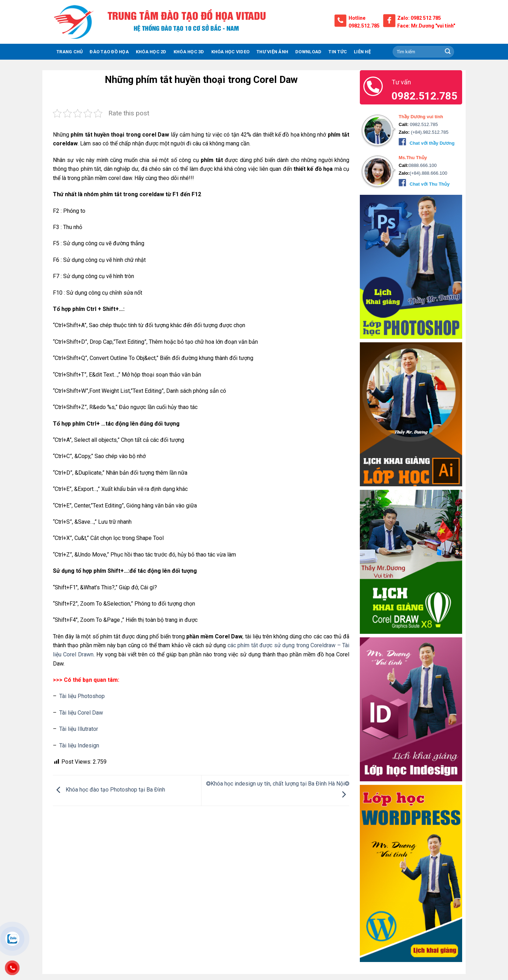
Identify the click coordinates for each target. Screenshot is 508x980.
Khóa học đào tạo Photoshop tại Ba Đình (109, 790)
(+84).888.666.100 (428, 173)
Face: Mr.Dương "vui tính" (426, 26)
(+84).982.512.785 (429, 132)
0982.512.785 (364, 26)
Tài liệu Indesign (79, 745)
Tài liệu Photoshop (82, 696)
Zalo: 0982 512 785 (419, 18)
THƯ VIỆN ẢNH (272, 52)
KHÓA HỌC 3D (189, 52)
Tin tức (338, 52)
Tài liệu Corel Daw (81, 713)
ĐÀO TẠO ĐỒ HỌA (109, 52)
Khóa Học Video (231, 52)
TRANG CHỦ (69, 52)
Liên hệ (362, 52)
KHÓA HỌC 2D (151, 52)
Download (308, 52)
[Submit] (448, 52)
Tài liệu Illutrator (79, 729)
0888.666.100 (423, 165)
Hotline (357, 18)
